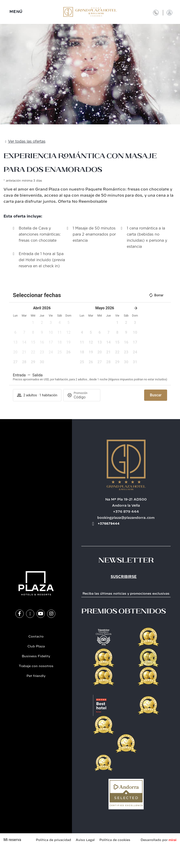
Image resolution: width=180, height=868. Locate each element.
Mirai (172, 840)
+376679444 (109, 524)
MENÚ (16, 12)
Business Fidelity (36, 656)
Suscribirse (124, 577)
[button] (33, 324)
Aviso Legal (85, 840)
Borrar (156, 295)
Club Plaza (36, 647)
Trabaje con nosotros (36, 666)
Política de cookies (115, 840)
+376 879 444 (126, 512)
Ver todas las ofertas (27, 141)
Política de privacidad (53, 840)
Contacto (36, 637)
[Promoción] (85, 397)
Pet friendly (36, 676)
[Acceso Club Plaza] (169, 13)
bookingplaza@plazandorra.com (126, 518)
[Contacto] (156, 13)
